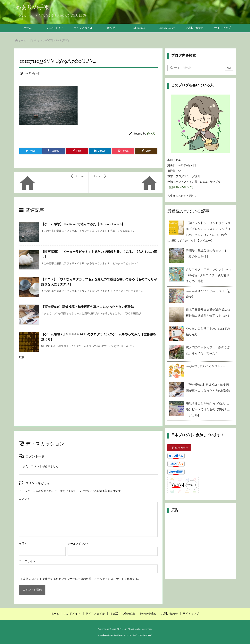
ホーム (22, 41)
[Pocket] (123, 151)
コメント (24, 499)
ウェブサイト (27, 562)
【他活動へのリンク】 (181, 188)
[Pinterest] (77, 151)
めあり (151, 134)
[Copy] (146, 151)
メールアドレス (78, 544)
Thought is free (144, 635)
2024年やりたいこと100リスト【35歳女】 (208, 294)
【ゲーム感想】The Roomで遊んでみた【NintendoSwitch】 (83, 225)
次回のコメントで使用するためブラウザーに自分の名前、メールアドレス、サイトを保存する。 (82, 579)
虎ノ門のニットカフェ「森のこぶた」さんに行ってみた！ (208, 351)
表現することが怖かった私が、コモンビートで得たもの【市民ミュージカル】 (208, 410)
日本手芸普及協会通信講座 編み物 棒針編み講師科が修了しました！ (208, 313)
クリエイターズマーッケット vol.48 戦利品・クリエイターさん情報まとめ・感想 (208, 276)
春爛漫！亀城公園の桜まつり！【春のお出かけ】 (206, 254)
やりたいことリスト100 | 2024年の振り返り (208, 332)
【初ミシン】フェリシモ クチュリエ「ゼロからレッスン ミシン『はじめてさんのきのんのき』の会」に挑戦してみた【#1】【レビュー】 (199, 232)
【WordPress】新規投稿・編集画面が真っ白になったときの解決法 (88, 307)
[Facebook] (54, 151)
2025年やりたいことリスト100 (205, 366)
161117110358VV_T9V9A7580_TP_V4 (51, 41)
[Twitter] (30, 151)
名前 (23, 544)
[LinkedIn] (100, 151)
